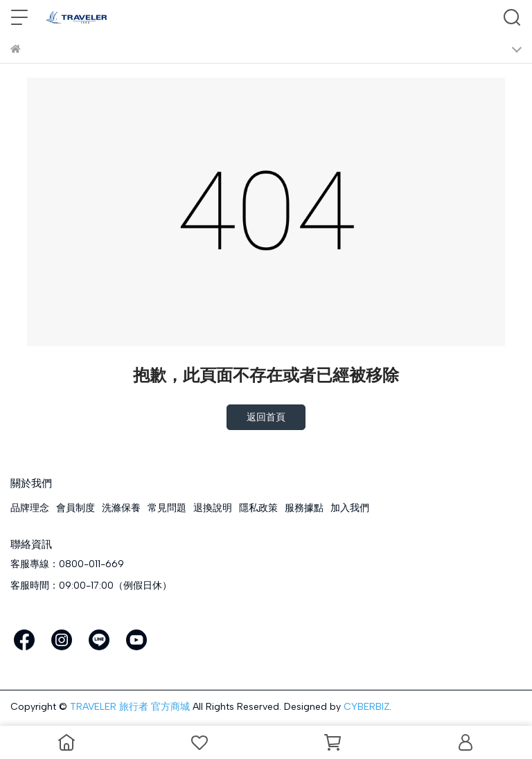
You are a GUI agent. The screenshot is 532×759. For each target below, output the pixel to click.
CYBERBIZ (366, 707)
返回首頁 (266, 417)
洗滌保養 (121, 508)
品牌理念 (30, 508)
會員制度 (76, 508)
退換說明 (213, 508)
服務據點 (304, 508)
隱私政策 (258, 508)
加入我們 (350, 508)
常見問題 (167, 508)
